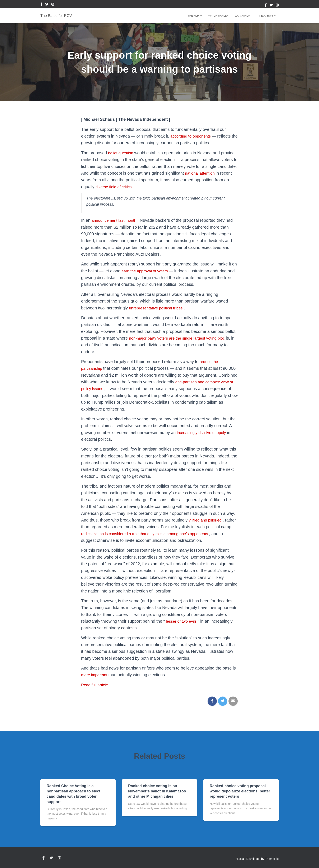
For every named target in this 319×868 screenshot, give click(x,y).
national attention (202, 173)
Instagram (53, 5)
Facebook (41, 5)
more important (96, 675)
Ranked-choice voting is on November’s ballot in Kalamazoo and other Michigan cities (157, 791)
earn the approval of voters (147, 271)
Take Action (266, 16)
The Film (195, 16)
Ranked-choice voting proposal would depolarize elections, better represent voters (240, 791)
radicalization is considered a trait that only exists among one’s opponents (162, 534)
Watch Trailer (218, 16)
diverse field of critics (115, 187)
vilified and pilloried (207, 520)
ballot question (122, 153)
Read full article (96, 685)
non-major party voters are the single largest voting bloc (181, 338)
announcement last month (116, 220)
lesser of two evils (183, 621)
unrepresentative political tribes (158, 308)
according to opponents (193, 136)
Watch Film (242, 16)
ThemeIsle (272, 859)
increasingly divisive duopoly (204, 433)
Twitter (47, 5)
